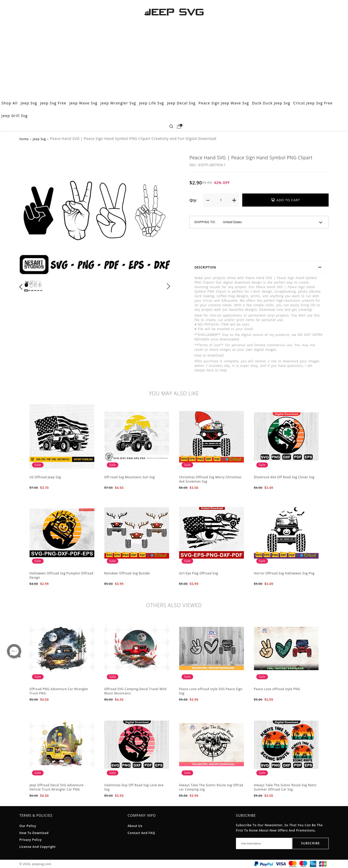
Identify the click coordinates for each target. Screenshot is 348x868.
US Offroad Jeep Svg (45, 477)
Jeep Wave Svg (83, 103)
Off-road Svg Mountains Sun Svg (130, 477)
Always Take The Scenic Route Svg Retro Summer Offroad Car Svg (285, 787)
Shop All (10, 103)
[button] (21, 286)
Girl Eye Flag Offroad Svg (199, 573)
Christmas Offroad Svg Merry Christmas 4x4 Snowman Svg (210, 479)
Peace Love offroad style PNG (277, 689)
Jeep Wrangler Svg (118, 103)
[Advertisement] (174, 59)
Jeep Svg (29, 103)
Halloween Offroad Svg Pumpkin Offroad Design (61, 575)
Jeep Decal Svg (181, 103)
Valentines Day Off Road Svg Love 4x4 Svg (134, 787)
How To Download (34, 833)
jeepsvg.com (42, 864)
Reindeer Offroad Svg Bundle (127, 573)
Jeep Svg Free (53, 103)
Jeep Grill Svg (15, 116)
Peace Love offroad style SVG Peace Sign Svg (211, 691)
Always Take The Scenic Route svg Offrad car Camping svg (211, 787)
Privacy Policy (31, 840)
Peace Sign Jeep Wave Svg (224, 103)
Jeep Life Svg (151, 103)
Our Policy (28, 826)
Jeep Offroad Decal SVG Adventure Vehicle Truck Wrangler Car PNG (57, 787)
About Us (135, 826)
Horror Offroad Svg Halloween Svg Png (284, 573)
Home (24, 139)
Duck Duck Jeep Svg (271, 103)
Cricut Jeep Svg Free (313, 103)
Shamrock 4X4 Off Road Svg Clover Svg (284, 477)
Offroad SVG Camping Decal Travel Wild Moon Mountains (135, 691)
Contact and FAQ (141, 833)
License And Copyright (38, 847)
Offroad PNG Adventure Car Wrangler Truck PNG (59, 691)
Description (260, 268)
